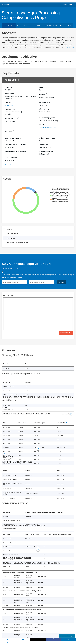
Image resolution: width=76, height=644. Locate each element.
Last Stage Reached (46, 151)
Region (41, 124)
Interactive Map (66, 333)
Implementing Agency (47, 118)
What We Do (6, 4)
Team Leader (10, 94)
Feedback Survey (67, 636)
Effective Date (44, 109)
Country (8, 102)
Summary (9, 26)
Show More (69, 47)
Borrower (43, 94)
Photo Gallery (66, 26)
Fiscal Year (9, 131)
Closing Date (43, 145)
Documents (36, 26)
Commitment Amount (13, 138)
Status (41, 87)
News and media (51, 26)
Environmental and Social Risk (16, 145)
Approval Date (10, 109)
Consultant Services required (15, 151)
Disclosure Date (44, 102)
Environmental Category (47, 138)
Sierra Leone (9, 105)
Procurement (22, 26)
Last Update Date (11, 158)
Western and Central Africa (47, 127)
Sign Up (62, 282)
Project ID (8, 87)
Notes (7, 164)
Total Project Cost (12, 118)
